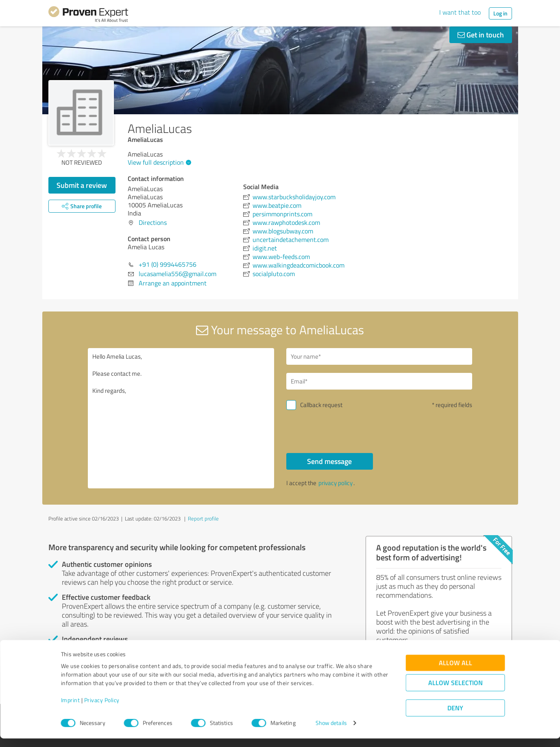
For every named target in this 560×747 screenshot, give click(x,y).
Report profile (203, 518)
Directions (153, 222)
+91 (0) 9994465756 (168, 264)
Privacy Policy (102, 709)
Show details (331, 732)
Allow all (455, 672)
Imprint (71, 709)
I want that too (460, 12)
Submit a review (82, 185)
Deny (455, 717)
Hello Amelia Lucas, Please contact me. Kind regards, (181, 418)
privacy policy (336, 483)
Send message (329, 461)
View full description (158, 162)
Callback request (321, 405)
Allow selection (455, 691)
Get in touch (481, 35)
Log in (500, 13)
